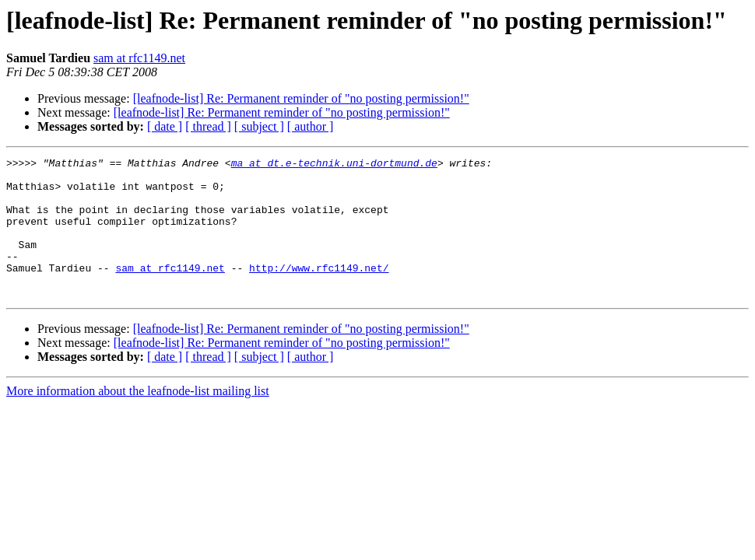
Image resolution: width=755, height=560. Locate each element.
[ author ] (311, 126)
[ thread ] (208, 126)
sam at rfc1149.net (139, 58)
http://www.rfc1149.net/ (319, 291)
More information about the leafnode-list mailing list (138, 419)
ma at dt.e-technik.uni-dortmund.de (334, 165)
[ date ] (165, 126)
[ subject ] (259, 126)
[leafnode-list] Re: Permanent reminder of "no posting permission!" (301, 98)
